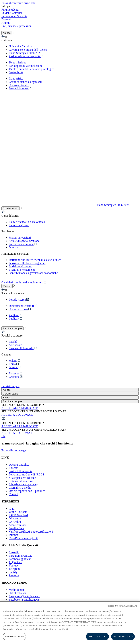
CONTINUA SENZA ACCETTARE (122, 606)
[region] (70, 623)
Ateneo (7, 33)
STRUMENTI (10, 501)
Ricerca (7, 286)
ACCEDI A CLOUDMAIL (17, 415)
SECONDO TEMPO (14, 583)
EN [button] (3, 436)
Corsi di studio (11, 208)
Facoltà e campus (12, 328)
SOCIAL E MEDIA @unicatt (20, 545)
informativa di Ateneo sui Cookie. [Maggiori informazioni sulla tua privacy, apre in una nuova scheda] (54, 629)
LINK (5, 458)
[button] (70, 419)
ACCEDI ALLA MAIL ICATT (20, 408)
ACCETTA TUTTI (123, 636)
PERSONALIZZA (14, 636)
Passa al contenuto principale (18, 3)
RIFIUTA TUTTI (97, 636)
